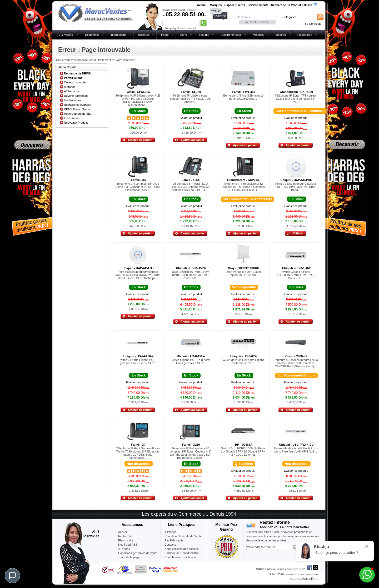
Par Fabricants (174, 540)
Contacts (170, 545)
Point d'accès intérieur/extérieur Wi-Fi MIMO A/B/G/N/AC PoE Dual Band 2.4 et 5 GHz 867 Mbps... (138, 275)
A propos (70, 87)
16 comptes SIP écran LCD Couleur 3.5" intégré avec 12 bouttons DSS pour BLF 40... (190, 187)
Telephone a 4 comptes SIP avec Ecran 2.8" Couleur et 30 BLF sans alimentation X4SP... (138, 187)
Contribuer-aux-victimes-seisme (180, 559)
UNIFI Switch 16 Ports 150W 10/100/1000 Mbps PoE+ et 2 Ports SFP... (190, 275)
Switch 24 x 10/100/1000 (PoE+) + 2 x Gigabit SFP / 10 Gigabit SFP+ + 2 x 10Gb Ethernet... (243, 451)
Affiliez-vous (72, 91)
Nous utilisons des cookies (182, 549)
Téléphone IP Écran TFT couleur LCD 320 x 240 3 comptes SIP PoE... (296, 99)
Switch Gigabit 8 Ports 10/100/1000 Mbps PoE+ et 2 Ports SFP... (296, 275)
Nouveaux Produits (76, 123)
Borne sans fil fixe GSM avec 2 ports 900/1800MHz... (243, 97)
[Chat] (12, 576)
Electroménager (231, 35)
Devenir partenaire (76, 96)
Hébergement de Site (78, 114)
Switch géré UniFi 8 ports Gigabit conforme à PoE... (243, 361)
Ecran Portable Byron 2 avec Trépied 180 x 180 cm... (243, 273)
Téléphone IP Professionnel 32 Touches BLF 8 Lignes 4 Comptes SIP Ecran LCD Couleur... (243, 187)
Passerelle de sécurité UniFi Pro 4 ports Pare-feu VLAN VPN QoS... (296, 450)
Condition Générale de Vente (183, 536)
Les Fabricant (73, 100)
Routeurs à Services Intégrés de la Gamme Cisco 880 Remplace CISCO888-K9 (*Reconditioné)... (296, 363)
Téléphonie (92, 35)
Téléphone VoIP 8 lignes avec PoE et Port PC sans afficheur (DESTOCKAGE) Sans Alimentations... (138, 100)
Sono (184, 35)
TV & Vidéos (65, 35)
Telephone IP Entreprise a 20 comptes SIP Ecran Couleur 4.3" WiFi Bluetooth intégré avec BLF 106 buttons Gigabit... (191, 453)
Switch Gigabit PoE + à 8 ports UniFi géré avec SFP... (191, 361)
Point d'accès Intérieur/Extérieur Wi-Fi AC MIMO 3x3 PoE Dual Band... (296, 187)
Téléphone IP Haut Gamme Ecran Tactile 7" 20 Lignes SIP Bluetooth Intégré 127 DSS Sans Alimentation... (138, 453)
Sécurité (204, 35)
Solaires (281, 35)
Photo (165, 35)
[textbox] (258, 17)
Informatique (118, 35)
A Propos (170, 532)
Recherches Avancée (78, 105)
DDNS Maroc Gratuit (77, 109)
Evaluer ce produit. (191, 118)
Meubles (258, 35)
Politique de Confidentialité (182, 553)
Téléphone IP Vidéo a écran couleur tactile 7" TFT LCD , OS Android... (191, 99)
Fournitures (305, 35)
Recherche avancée (257, 22)
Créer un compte (75, 82)
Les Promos (72, 118)
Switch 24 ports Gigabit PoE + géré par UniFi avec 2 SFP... (138, 361)
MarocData (310, 579)
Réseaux (144, 35)
